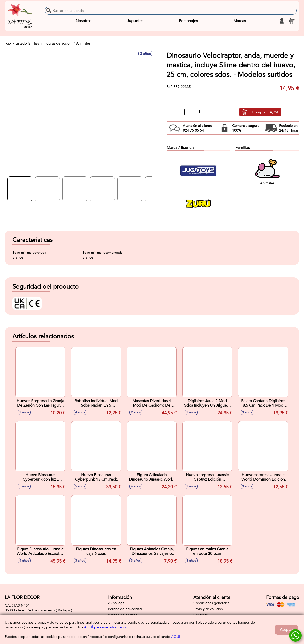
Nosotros (83, 21)
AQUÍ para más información (106, 627)
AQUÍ (176, 637)
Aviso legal (117, 603)
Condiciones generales (211, 603)
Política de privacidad (125, 609)
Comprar (265, 112)
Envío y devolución (208, 609)
